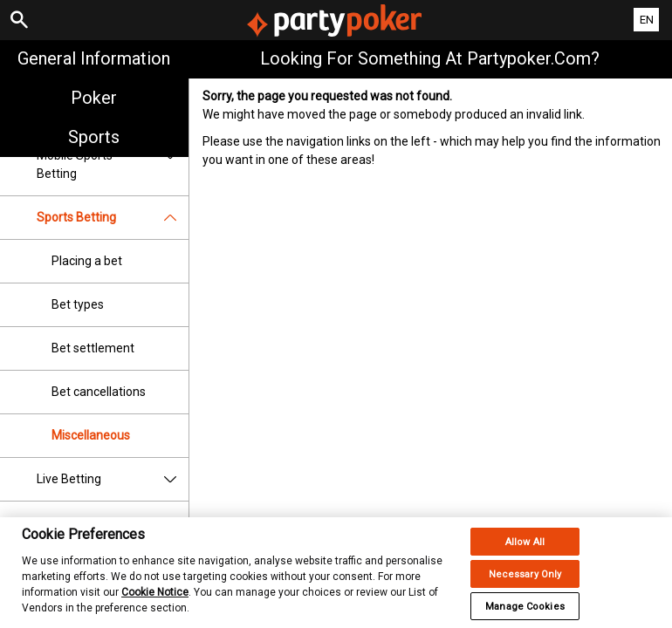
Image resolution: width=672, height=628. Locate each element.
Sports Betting (113, 218)
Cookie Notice (155, 606)
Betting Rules (113, 523)
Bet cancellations (99, 392)
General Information (94, 58)
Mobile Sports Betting (113, 165)
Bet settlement (93, 348)
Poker (94, 98)
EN (647, 20)
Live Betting (113, 479)
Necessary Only (525, 588)
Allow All (525, 556)
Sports (94, 137)
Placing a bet (87, 261)
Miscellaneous (91, 435)
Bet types (78, 304)
